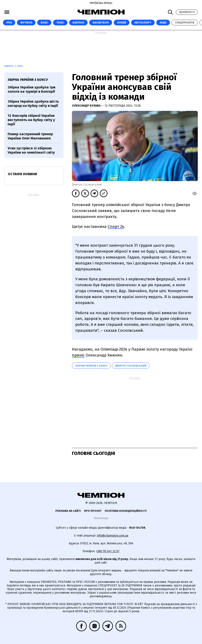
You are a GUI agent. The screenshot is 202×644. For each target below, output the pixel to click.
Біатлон (78, 23)
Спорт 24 (116, 226)
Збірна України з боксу (91, 366)
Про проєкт (93, 511)
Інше (163, 23)
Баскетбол (101, 23)
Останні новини (22, 174)
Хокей (122, 23)
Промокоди (101, 518)
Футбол (26, 23)
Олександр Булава (87, 106)
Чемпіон (9, 66)
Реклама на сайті (68, 511)
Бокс (44, 23)
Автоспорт (143, 23)
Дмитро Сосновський (131, 366)
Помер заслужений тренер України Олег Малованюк (30, 136)
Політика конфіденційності (126, 511)
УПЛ (9, 23)
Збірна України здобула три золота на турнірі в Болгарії (32, 89)
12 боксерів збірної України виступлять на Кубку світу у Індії (31, 120)
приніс (78, 355)
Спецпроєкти (185, 23)
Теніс (60, 23)
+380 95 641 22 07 (108, 551)
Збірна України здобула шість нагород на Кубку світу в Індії (33, 104)
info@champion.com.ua (113, 536)
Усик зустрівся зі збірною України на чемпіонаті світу (31, 150)
